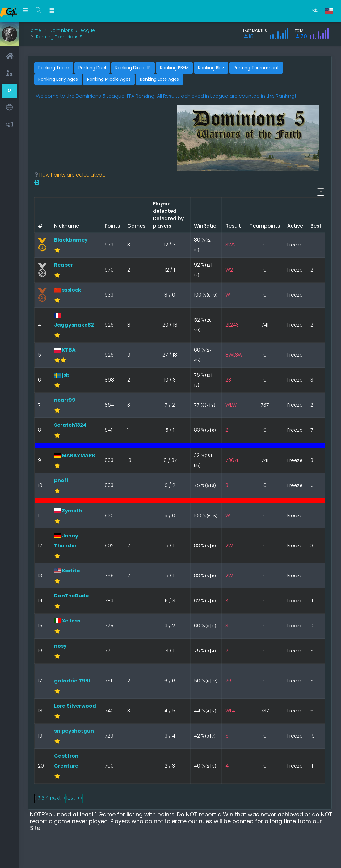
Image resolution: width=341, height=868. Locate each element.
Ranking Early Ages (58, 79)
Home (34, 30)
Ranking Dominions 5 (59, 37)
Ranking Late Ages (159, 79)
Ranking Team (54, 68)
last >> (74, 798)
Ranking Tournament (256, 68)
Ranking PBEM (174, 68)
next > (57, 798)
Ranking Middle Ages (109, 79)
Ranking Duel (92, 68)
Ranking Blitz (211, 68)
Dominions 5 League (72, 30)
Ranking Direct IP (133, 68)
